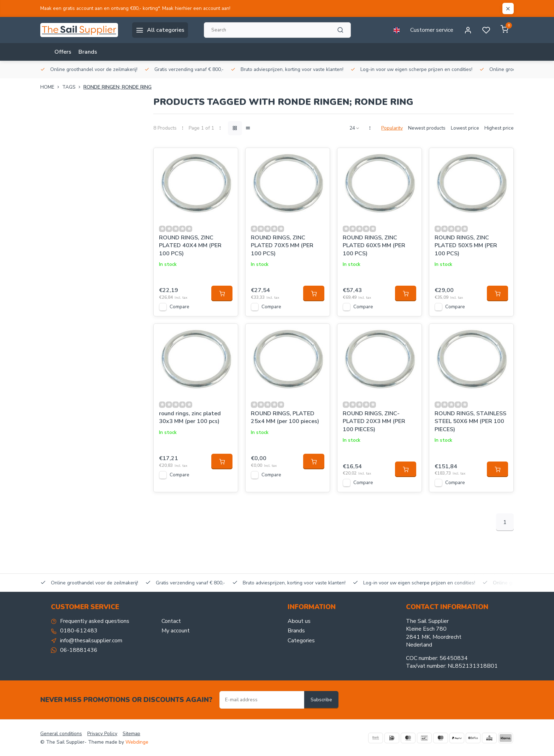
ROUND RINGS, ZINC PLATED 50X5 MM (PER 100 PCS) (466, 246)
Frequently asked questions (95, 621)
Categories (301, 641)
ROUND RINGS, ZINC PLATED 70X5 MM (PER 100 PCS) (282, 246)
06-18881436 (79, 650)
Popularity (392, 128)
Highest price (499, 128)
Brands (88, 52)
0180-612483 (79, 631)
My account (176, 631)
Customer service (432, 30)
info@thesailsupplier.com (91, 641)
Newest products (427, 128)
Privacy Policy (102, 734)
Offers (63, 52)
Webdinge (137, 742)
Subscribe (321, 700)
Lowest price (465, 128)
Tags (73, 87)
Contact (171, 621)
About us (299, 621)
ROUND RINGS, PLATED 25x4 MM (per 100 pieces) (285, 417)
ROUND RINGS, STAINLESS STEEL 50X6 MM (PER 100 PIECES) (470, 421)
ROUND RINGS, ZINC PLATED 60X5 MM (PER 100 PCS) (374, 246)
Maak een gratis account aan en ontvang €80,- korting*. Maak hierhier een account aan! (135, 8)
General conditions (61, 734)
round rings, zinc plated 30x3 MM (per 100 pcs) (190, 417)
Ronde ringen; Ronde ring (117, 87)
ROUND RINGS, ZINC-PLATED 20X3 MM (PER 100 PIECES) (374, 421)
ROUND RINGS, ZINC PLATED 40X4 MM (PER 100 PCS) (190, 246)
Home (51, 87)
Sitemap (131, 734)
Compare (179, 307)
